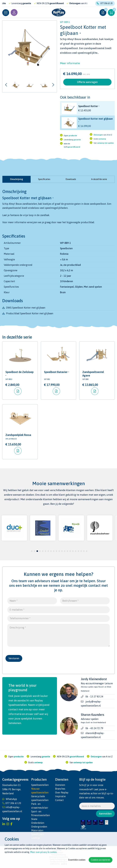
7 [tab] (48, 551)
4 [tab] (40, 551)
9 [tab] (54, 551)
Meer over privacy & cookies (43, 852)
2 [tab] (35, 551)
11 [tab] (59, 551)
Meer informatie (70, 63)
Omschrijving (17, 179)
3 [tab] (37, 551)
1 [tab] (32, 551)
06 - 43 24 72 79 (94, 728)
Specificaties (44, 179)
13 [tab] (65, 551)
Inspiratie (60, 796)
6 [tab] (45, 551)
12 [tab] (62, 551)
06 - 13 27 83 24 (94, 697)
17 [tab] (76, 551)
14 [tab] (67, 551)
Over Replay (62, 792)
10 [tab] (56, 551)
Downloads (71, 179)
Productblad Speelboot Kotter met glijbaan (30, 313)
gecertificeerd (63, 3)
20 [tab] (84, 551)
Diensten (60, 785)
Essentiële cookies (77, 860)
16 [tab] (73, 551)
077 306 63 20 (105, 3)
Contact (59, 800)
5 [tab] (43, 551)
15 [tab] (70, 551)
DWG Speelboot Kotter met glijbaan (26, 308)
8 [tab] (51, 551)
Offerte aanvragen (87, 82)
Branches (60, 789)
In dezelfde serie (99, 179)
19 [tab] (81, 551)
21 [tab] (87, 551)
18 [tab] (78, 551)
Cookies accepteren (101, 860)
